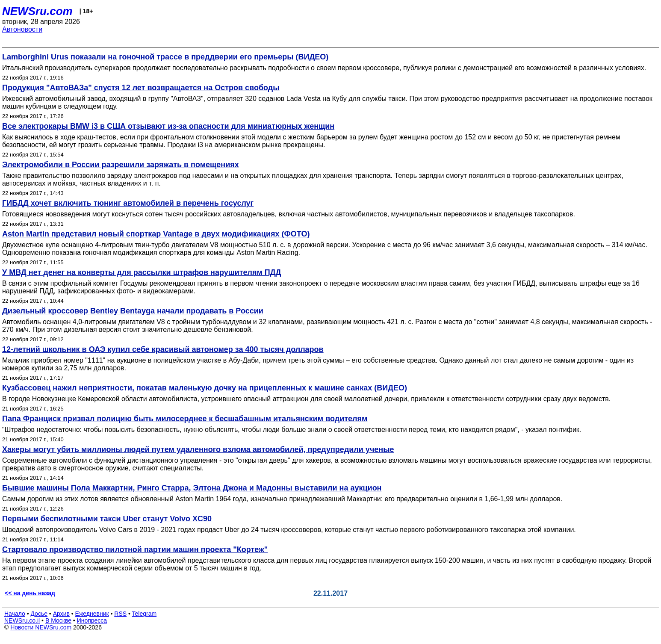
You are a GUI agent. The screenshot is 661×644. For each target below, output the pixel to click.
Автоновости (22, 29)
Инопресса (92, 620)
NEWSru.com (37, 11)
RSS (120, 614)
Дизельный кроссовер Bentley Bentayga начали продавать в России (133, 311)
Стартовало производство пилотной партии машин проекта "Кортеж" (135, 549)
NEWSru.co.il (22, 620)
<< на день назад (30, 593)
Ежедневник (92, 614)
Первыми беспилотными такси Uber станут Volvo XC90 (107, 519)
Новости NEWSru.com (41, 627)
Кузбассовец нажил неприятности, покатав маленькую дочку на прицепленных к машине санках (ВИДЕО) (205, 388)
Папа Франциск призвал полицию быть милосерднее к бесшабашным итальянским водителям (185, 419)
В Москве (58, 620)
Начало (15, 614)
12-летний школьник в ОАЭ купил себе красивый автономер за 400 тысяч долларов (163, 349)
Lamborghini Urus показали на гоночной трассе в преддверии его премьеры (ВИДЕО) (165, 57)
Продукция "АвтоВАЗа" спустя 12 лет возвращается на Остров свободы (141, 88)
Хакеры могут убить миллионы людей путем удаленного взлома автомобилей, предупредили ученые (198, 449)
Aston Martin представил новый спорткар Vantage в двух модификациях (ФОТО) (156, 234)
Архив (61, 614)
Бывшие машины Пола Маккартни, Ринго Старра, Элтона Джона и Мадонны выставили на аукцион (192, 488)
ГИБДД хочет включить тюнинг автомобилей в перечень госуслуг (128, 203)
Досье (39, 614)
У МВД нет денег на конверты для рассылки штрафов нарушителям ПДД (142, 272)
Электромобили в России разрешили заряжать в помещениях (121, 165)
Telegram (145, 614)
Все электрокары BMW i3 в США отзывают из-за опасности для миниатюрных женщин (168, 126)
